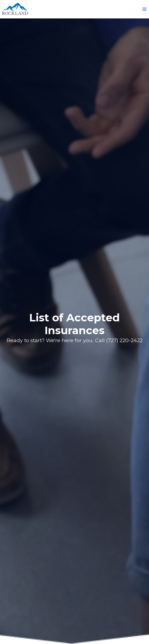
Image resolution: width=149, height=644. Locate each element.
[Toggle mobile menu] (144, 9)
